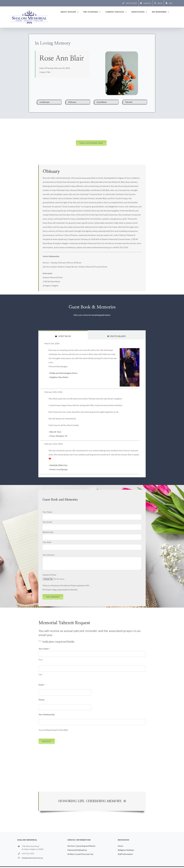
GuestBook (102, 102)
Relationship (48, 532)
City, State (47, 542)
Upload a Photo (49, 575)
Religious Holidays (126, 850)
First (41, 660)
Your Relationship (47, 714)
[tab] (63, 335)
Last (40, 674)
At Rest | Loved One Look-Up (80, 854)
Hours (121, 846)
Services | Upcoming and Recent (81, 846)
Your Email (47, 522)
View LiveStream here (91, 143)
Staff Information (125, 854)
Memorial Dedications (77, 850)
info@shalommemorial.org (32, 858)
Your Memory (48, 555)
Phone (42, 700)
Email (42, 685)
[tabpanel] (92, 408)
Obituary (72, 102)
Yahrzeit (129, 102)
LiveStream (45, 102)
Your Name (47, 512)
